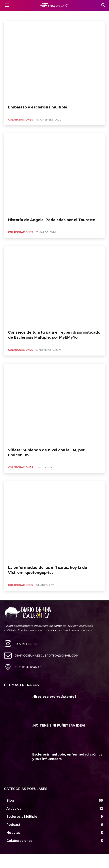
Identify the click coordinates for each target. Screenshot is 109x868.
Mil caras (10, 15)
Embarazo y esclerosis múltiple (38, 107)
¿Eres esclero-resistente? (54, 697)
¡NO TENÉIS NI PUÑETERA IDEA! (59, 725)
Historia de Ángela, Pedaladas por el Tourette (52, 220)
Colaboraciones (20, 120)
